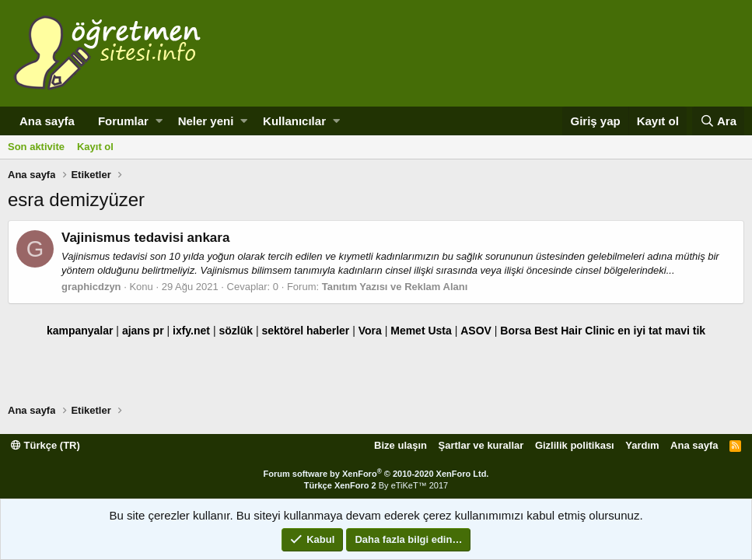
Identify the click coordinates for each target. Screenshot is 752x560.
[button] (159, 121)
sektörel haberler (305, 331)
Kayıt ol (95, 147)
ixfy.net (191, 331)
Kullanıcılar (294, 121)
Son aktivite (36, 147)
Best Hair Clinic (574, 331)
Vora (370, 331)
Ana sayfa (47, 121)
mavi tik (685, 331)
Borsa (516, 331)
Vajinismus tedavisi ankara (145, 238)
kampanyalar (80, 331)
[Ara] (718, 121)
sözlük (236, 331)
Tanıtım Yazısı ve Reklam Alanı (395, 287)
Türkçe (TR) (45, 445)
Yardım (642, 445)
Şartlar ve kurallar (481, 445)
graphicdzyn (91, 287)
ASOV (476, 331)
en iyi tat (640, 331)
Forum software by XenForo (376, 474)
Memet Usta (421, 331)
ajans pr (143, 331)
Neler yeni (206, 121)
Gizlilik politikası (575, 445)
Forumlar (123, 121)
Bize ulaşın (400, 445)
